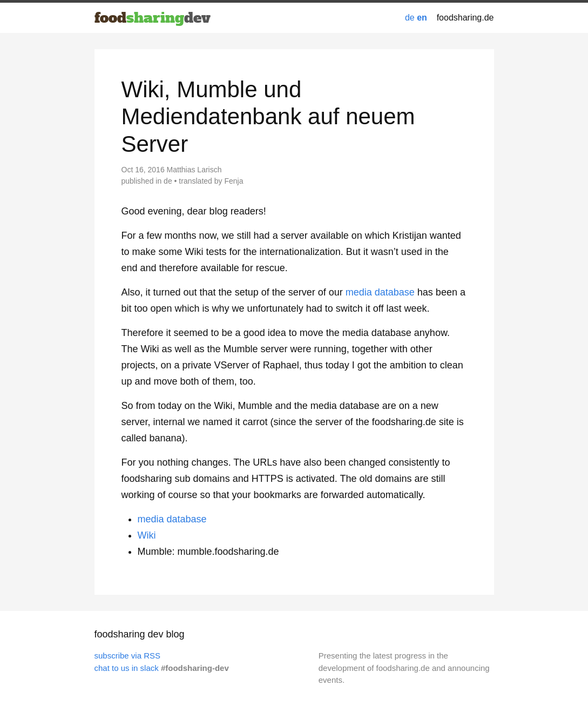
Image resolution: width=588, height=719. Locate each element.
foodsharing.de (465, 18)
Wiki (147, 535)
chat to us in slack (127, 668)
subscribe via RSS (128, 656)
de (410, 18)
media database (380, 292)
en (422, 18)
